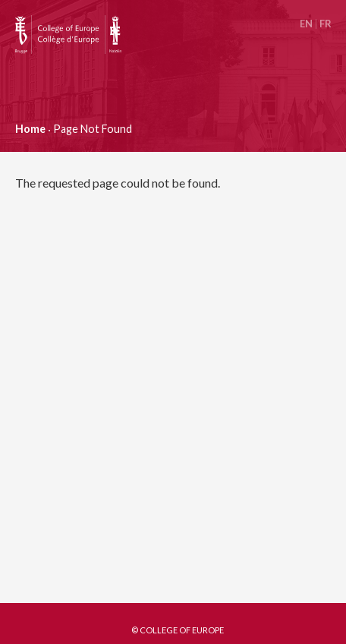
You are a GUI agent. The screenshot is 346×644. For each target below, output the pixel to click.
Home (30, 129)
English (306, 24)
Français (325, 24)
